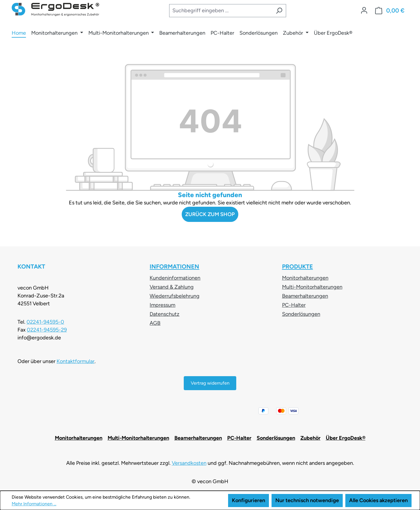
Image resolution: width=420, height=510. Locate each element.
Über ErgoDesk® (346, 438)
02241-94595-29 (47, 330)
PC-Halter (294, 305)
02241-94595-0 (45, 322)
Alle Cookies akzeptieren (378, 500)
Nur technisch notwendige (307, 500)
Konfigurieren (249, 500)
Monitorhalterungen (305, 278)
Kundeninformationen (175, 278)
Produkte (297, 267)
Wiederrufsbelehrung (175, 296)
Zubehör (310, 438)
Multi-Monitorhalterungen (312, 287)
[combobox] (220, 11)
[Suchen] (279, 11)
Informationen (174, 267)
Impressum (162, 305)
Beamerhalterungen (305, 296)
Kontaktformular (76, 361)
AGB (155, 323)
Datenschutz (164, 314)
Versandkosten (189, 463)
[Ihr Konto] (364, 10)
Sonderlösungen (301, 314)
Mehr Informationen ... (34, 504)
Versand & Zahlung (172, 287)
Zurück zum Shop (210, 214)
